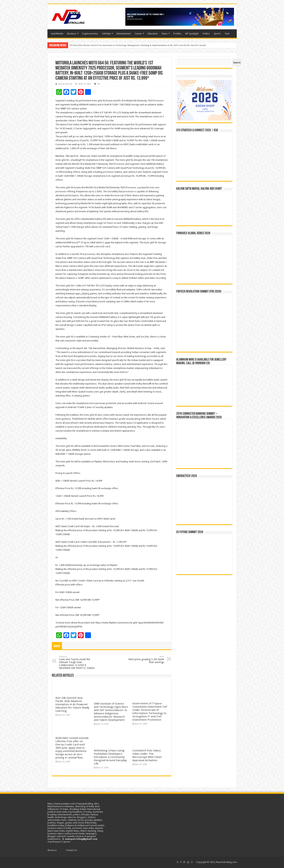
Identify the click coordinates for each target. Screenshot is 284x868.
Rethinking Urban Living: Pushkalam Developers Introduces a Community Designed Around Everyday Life (110, 757)
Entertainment (124, 34)
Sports (217, 34)
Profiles (177, 34)
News (165, 34)
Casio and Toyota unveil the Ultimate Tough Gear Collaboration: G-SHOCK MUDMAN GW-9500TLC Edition (78, 662)
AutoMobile (57, 34)
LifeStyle (106, 34)
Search (237, 63)
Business (72, 34)
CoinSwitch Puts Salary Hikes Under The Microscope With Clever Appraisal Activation (147, 755)
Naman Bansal (65, 84)
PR (99, 84)
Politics (206, 34)
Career (138, 34)
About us (52, 850)
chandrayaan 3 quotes (59, 842)
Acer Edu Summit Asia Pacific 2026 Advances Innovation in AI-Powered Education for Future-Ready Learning (72, 704)
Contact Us (72, 850)
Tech (227, 34)
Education (153, 34)
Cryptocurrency (90, 34)
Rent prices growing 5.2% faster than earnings (146, 660)
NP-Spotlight (192, 34)
